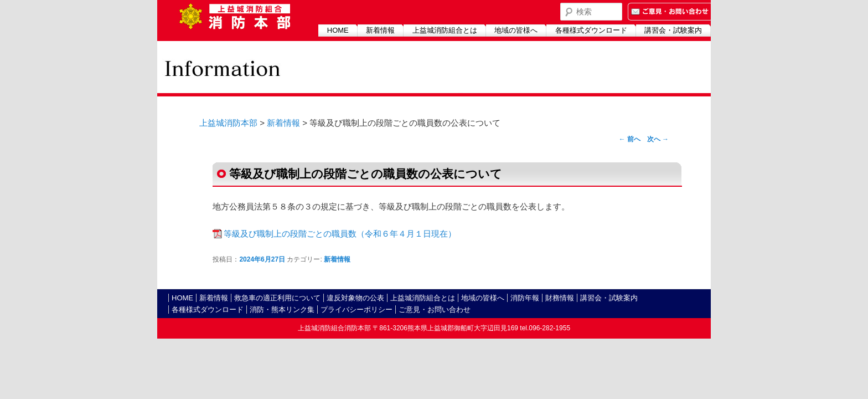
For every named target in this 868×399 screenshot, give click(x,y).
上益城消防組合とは (445, 30)
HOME (338, 30)
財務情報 (560, 298)
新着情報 (380, 30)
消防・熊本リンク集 (282, 310)
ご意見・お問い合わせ (435, 310)
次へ (658, 139)
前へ (630, 139)
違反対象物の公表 (355, 298)
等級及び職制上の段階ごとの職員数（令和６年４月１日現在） (340, 234)
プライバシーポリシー (356, 310)
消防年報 (525, 298)
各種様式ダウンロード (591, 30)
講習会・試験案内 (673, 30)
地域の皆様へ (516, 30)
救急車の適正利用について (277, 298)
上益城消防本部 (228, 123)
